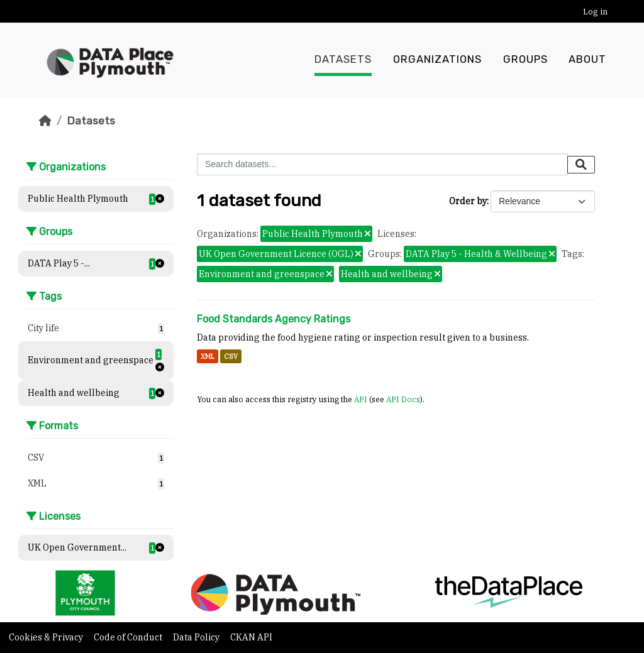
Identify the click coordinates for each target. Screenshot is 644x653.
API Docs (403, 399)
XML (208, 356)
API (361, 399)
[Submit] (581, 165)
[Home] (45, 121)
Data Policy (197, 637)
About (587, 60)
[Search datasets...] (382, 164)
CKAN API (251, 637)
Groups (525, 60)
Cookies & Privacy (47, 637)
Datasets (343, 60)
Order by (468, 201)
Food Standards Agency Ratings (274, 319)
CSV (231, 356)
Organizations (437, 60)
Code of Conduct (129, 637)
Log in (595, 12)
